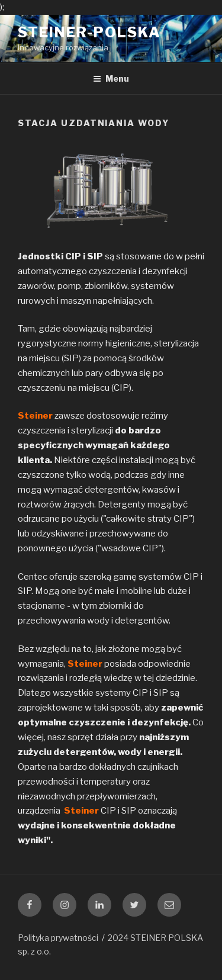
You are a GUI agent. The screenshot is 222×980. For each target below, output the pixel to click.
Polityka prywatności (58, 938)
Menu (111, 78)
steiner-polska (89, 32)
